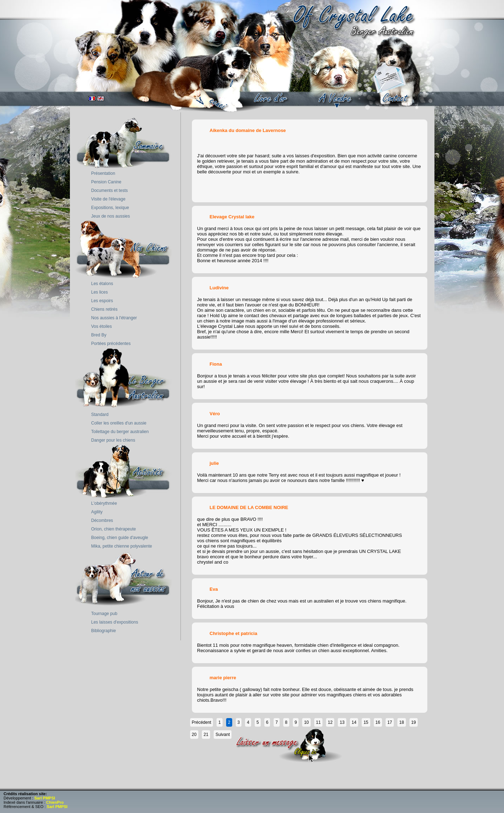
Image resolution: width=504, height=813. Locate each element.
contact (396, 98)
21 (206, 735)
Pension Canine (106, 182)
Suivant (223, 735)
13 (342, 722)
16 (378, 722)
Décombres (102, 520)
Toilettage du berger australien (120, 432)
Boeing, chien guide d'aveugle (120, 538)
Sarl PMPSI (45, 798)
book (271, 98)
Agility (97, 512)
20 (194, 735)
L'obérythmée (104, 503)
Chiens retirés (105, 309)
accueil (215, 95)
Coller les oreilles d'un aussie (119, 423)
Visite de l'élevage (108, 199)
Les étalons (102, 284)
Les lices (100, 292)
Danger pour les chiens (113, 440)
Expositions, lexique (110, 208)
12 (330, 722)
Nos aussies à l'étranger (114, 318)
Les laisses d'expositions (115, 622)
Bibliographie (104, 631)
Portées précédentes (111, 344)
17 (390, 722)
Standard (100, 415)
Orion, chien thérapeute (114, 529)
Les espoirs (102, 301)
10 (306, 722)
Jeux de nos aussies (111, 216)
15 (366, 722)
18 (401, 722)
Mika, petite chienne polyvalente (122, 546)
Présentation (103, 173)
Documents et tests (110, 190)
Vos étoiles (102, 326)
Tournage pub (104, 614)
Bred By (99, 335)
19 (414, 722)
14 (354, 722)
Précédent (202, 722)
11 (318, 722)
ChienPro (55, 802)
